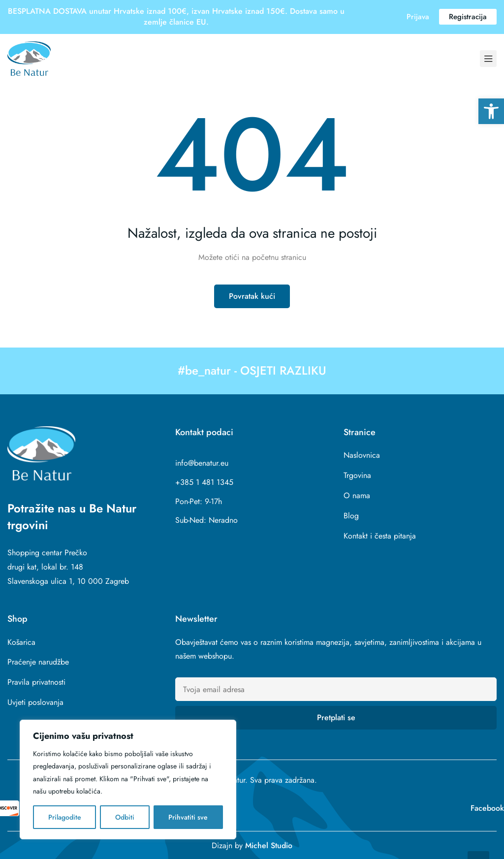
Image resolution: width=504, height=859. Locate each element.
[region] (128, 779)
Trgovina (357, 475)
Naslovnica (362, 455)
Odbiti (125, 817)
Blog (351, 516)
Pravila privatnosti (36, 682)
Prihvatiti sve (188, 817)
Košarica (21, 642)
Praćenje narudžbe (38, 662)
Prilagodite (65, 817)
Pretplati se (336, 717)
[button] (491, 111)
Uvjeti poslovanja (35, 702)
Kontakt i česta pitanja (380, 536)
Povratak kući (252, 296)
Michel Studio (269, 845)
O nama (357, 495)
